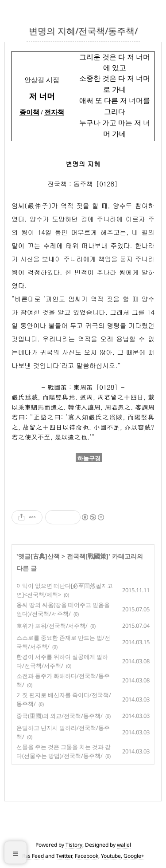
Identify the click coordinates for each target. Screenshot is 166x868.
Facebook (87, 856)
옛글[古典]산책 (39, 556)
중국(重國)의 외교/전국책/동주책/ (60, 716)
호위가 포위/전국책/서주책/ (52, 626)
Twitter (64, 856)
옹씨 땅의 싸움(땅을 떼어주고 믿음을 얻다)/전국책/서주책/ (63, 609)
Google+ (134, 856)
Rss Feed (33, 856)
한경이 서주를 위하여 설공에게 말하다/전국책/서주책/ (62, 661)
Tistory (74, 845)
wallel (124, 845)
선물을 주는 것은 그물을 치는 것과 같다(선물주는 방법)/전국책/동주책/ (64, 751)
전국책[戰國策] (88, 556)
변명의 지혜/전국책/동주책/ (83, 31)
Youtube (111, 856)
